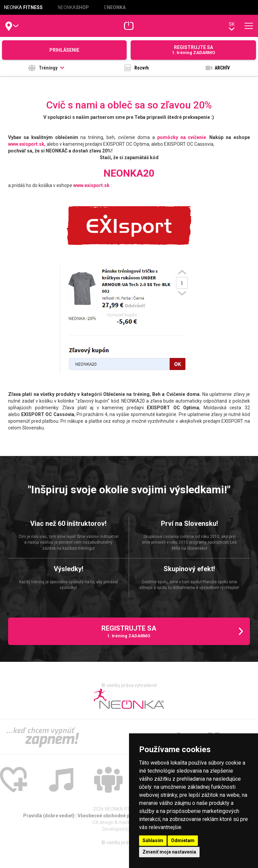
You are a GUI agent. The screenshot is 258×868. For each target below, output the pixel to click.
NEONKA (23, 7)
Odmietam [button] (183, 840)
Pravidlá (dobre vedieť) (49, 816)
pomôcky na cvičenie (182, 137)
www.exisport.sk (91, 185)
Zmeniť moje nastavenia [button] (169, 852)
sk (232, 26)
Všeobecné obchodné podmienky (115, 816)
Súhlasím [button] (153, 840)
